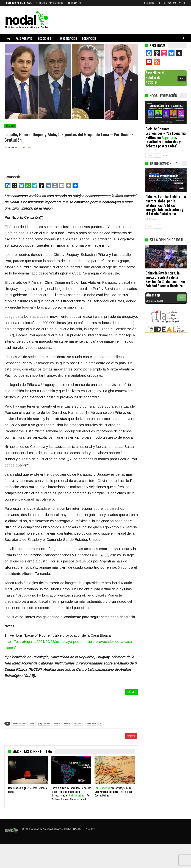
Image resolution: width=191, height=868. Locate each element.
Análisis (10, 126)
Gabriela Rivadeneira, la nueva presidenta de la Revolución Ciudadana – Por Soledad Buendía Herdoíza (165, 279)
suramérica (79, 723)
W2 (101, 723)
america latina (19, 723)
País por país (24, 38)
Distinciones (57, 3)
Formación (89, 38)
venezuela (92, 723)
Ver (182, 298)
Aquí (182, 78)
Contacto (74, 3)
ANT (149, 155)
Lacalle (57, 723)
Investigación (68, 38)
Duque (32, 723)
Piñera (67, 723)
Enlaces (41, 3)
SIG (158, 155)
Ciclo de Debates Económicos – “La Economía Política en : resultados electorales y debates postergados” (166, 137)
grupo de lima (44, 723)
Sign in (149, 3)
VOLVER (132, 692)
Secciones (44, 38)
